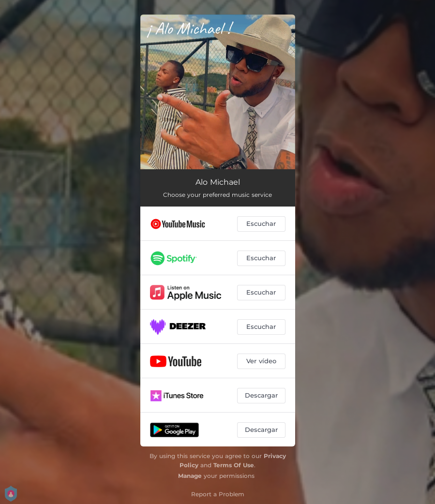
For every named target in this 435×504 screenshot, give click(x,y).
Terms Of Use (234, 465)
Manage (190, 476)
